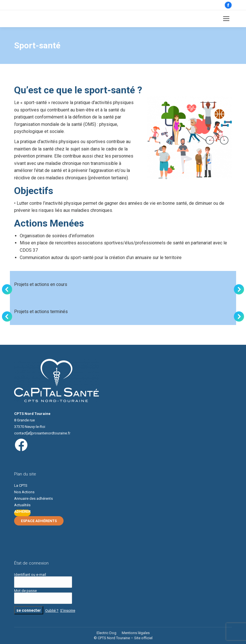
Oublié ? (52, 610)
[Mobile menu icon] (226, 19)
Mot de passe (25, 591)
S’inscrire (68, 610)
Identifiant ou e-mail (30, 575)
